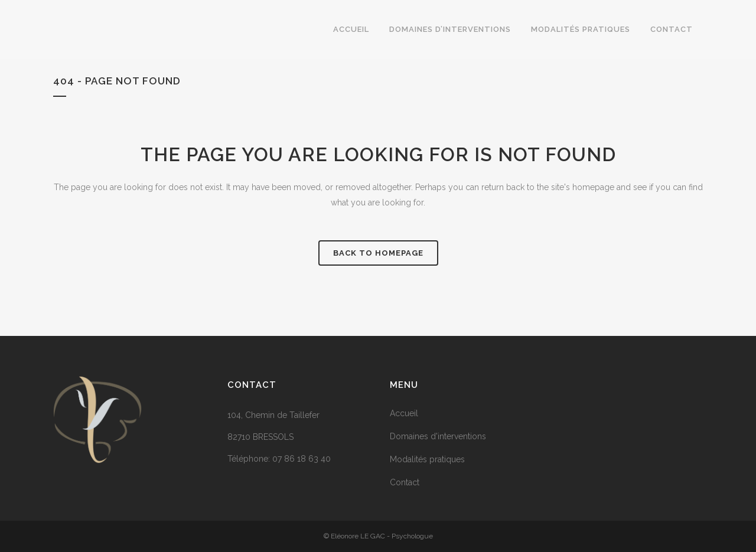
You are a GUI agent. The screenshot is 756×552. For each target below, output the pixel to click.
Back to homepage (378, 253)
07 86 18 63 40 (302, 459)
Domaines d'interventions (438, 436)
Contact (405, 482)
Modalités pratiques (427, 459)
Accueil (404, 413)
